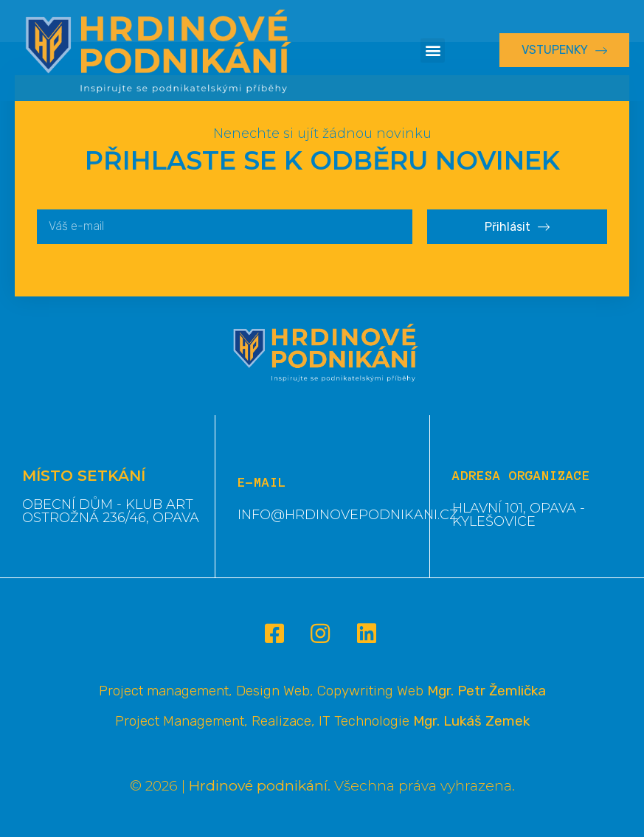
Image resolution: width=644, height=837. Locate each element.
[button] (433, 51)
